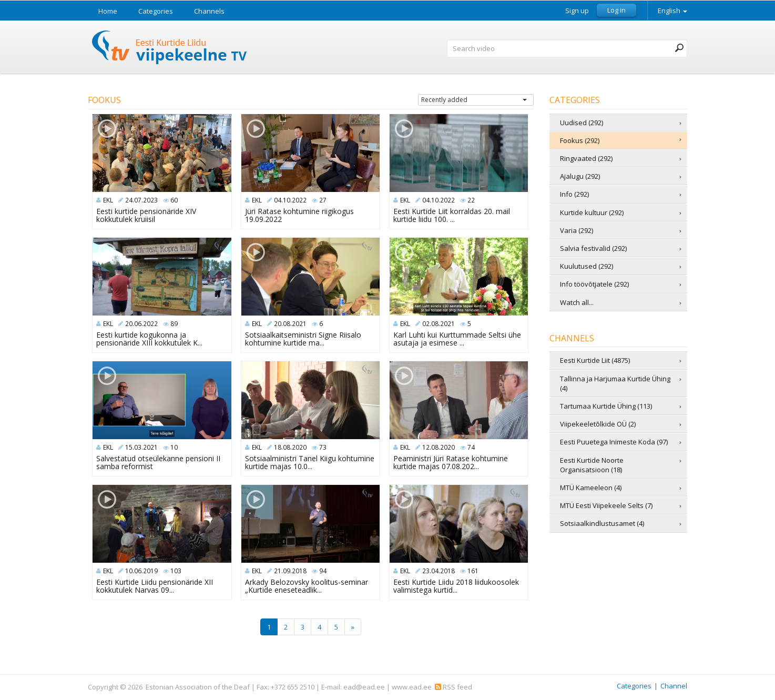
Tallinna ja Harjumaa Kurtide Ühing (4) (615, 383)
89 (174, 324)
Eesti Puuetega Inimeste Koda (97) (614, 442)
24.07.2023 (141, 200)
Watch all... (577, 302)
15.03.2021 (141, 447)
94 (323, 571)
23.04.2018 (439, 571)
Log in (616, 10)
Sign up (577, 11)
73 (323, 447)
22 (471, 200)
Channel (674, 686)
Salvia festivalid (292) (593, 248)
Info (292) (574, 194)
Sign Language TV (170, 49)
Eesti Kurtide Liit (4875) (595, 360)
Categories (156, 11)
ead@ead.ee (364, 687)
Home (108, 11)
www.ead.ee (412, 687)
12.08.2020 (439, 447)
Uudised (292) (582, 123)
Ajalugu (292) (580, 176)
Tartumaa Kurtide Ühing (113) (606, 406)
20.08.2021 (290, 324)
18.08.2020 (290, 447)
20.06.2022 (141, 324)
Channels (209, 11)
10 (174, 447)
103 (176, 571)
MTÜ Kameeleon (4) (591, 488)
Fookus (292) (580, 140)
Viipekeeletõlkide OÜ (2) (598, 424)
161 (473, 571)
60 (174, 200)
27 (323, 200)
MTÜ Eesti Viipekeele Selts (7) (606, 505)
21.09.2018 (290, 571)
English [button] (672, 11)
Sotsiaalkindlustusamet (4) (602, 523)
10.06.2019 (141, 571)
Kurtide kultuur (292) (592, 212)
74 (471, 447)
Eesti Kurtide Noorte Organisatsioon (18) (592, 465)
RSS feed (453, 687)
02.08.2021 (439, 324)
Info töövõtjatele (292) (594, 284)
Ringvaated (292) (586, 158)
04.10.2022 (290, 200)
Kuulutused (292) (587, 266)
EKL (108, 200)
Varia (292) (577, 230)
